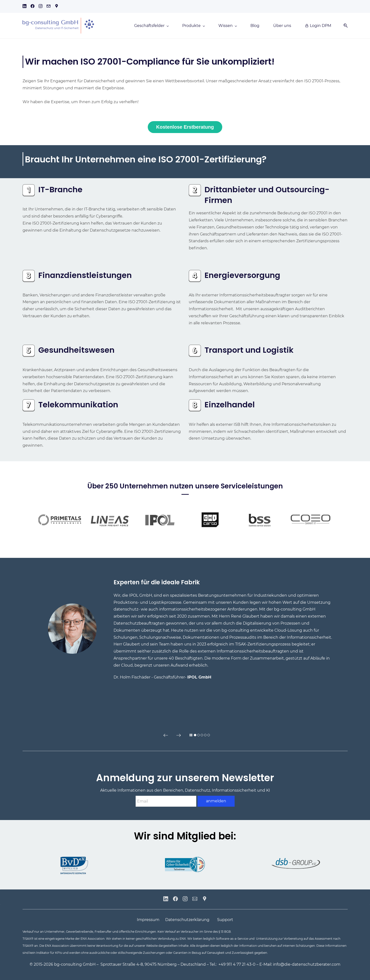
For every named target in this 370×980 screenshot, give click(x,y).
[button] (344, 26)
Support (225, 920)
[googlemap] (57, 7)
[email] (49, 7)
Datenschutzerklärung (187, 920)
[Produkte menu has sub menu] (193, 26)
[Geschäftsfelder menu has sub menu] (151, 26)
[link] (29, 188)
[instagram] (41, 7)
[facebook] (33, 7)
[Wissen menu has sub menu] (227, 26)
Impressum (148, 920)
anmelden (216, 801)
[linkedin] (25, 7)
